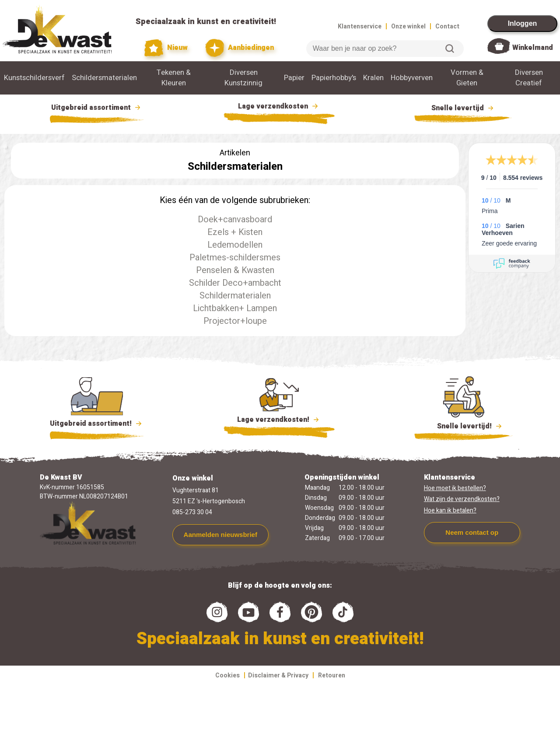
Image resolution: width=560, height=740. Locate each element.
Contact (447, 26)
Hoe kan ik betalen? (450, 510)
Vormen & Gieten (467, 78)
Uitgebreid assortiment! (97, 424)
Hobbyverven (412, 78)
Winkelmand (533, 48)
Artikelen (235, 153)
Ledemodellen (235, 245)
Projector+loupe (235, 321)
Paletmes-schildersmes (235, 258)
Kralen (373, 78)
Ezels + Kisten (235, 232)
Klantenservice (360, 26)
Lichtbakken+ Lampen (235, 308)
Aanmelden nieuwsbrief (220, 535)
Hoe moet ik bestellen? (455, 488)
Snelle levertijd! (464, 425)
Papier (294, 78)
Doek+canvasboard (235, 219)
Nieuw (166, 48)
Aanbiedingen (240, 48)
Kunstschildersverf (34, 78)
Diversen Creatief (529, 78)
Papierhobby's (334, 78)
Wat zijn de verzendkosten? (462, 499)
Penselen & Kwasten (235, 270)
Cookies (227, 675)
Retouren (332, 675)
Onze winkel (408, 26)
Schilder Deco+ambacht (235, 283)
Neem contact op (472, 532)
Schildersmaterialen (104, 78)
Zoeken (450, 49)
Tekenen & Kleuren (174, 78)
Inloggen (523, 23)
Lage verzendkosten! (279, 421)
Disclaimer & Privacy (278, 675)
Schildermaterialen (235, 296)
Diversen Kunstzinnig (243, 78)
